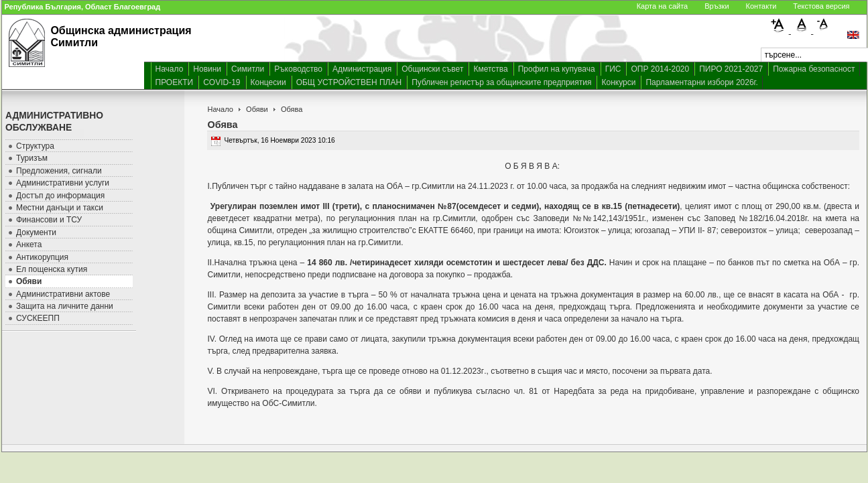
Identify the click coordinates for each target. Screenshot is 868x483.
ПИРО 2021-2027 (731, 69)
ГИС (613, 69)
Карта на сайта (663, 6)
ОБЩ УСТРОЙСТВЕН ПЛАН (349, 82)
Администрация (362, 69)
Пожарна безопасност (814, 69)
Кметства (490, 69)
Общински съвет (432, 69)
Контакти (761, 6)
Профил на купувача (557, 69)
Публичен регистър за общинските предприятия (501, 82)
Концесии (268, 82)
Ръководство (298, 69)
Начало (170, 69)
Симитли (248, 69)
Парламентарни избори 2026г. (701, 82)
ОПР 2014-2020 (660, 69)
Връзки (717, 6)
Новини (207, 69)
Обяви (257, 109)
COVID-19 (222, 82)
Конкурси (618, 82)
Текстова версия (821, 6)
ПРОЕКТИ (175, 82)
